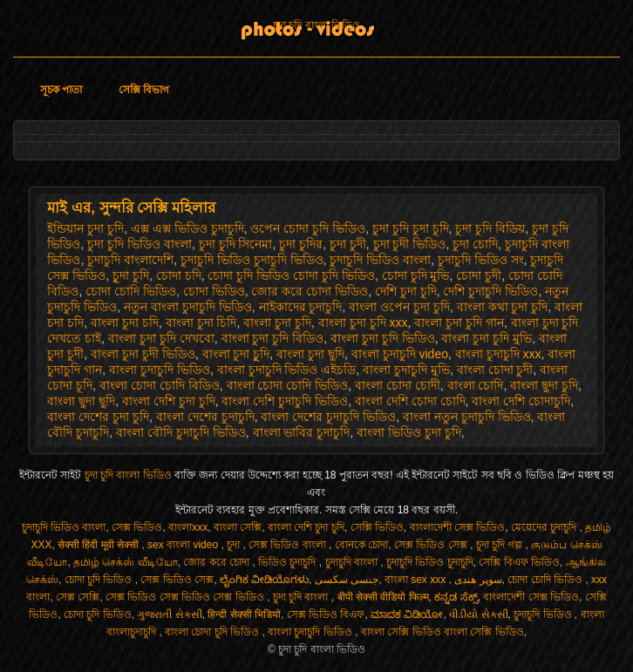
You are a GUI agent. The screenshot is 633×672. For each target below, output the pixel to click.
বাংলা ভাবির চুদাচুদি (302, 432)
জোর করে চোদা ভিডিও (310, 291)
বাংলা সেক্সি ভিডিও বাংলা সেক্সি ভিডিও (442, 632)
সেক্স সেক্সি (78, 597)
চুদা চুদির (301, 244)
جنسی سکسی (347, 580)
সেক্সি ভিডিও (377, 527)
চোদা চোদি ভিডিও (131, 291)
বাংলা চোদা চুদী (495, 370)
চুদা (235, 545)
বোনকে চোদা (361, 545)
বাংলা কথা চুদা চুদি (503, 307)
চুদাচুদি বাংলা (353, 562)
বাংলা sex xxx (417, 580)
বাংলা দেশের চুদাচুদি (205, 417)
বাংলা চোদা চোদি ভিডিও (288, 385)
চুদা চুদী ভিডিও (410, 244)
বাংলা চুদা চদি (125, 322)
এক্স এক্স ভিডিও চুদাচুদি (187, 228)
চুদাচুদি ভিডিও (544, 614)
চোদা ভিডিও (214, 291)
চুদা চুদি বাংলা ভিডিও (316, 25)
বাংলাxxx (188, 527)
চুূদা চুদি (131, 275)
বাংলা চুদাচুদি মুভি (406, 370)
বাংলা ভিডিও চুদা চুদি (409, 432)
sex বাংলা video (184, 545)
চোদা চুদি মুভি (416, 275)
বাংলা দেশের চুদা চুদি (98, 417)
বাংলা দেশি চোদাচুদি (521, 401)
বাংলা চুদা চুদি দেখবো (161, 338)
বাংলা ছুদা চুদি (544, 385)
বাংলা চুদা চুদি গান (459, 322)
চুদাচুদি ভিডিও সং (481, 260)
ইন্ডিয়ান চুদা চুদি (85, 228)
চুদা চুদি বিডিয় (490, 228)
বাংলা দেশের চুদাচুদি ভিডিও (328, 417)
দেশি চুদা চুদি (406, 291)
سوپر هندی (478, 580)
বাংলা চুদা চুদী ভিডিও (143, 354)
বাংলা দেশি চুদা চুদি (169, 401)
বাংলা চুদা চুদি (277, 322)
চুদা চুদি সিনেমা (236, 244)
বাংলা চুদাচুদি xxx (498, 354)
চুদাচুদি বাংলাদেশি (130, 260)
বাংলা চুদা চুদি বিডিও (273, 338)
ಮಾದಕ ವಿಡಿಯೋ (407, 614)
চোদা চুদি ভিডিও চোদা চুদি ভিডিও (291, 275)
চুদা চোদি (475, 244)
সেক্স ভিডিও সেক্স (432, 545)
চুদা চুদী (348, 244)
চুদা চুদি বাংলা (302, 597)
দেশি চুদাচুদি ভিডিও (490, 291)
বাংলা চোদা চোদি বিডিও (160, 385)
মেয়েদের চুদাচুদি (545, 527)
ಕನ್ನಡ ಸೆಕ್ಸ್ (456, 597)
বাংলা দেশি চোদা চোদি (410, 401)
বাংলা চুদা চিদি (201, 322)
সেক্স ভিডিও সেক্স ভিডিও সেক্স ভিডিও (186, 597)
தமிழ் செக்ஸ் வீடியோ (126, 562)
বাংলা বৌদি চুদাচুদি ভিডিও (181, 432)
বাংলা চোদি (476, 385)
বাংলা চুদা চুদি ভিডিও (383, 338)
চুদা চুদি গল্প (501, 545)
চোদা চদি (179, 275)
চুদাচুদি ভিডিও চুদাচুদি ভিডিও (252, 260)
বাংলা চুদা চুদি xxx (363, 322)
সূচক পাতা (61, 90)
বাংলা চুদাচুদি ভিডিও (160, 370)
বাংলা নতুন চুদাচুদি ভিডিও (467, 417)
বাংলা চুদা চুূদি (236, 354)
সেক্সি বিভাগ (144, 90)
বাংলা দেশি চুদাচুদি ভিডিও (285, 401)
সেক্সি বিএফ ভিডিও (519, 562)
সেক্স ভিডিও (137, 527)
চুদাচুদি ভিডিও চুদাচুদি (430, 562)
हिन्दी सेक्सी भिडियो (244, 614)
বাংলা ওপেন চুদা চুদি (399, 307)
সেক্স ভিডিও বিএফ (326, 614)
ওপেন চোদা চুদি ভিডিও (308, 228)
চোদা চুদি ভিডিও (100, 580)
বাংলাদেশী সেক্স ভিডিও (458, 527)
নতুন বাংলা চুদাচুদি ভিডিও (188, 307)
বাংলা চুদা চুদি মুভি (487, 338)
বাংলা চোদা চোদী (398, 385)
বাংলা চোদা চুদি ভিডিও (213, 632)
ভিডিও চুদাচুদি (289, 562)
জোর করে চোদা (218, 562)
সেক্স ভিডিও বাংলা (289, 545)
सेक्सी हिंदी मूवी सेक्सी (99, 545)
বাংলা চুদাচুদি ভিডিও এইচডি (287, 370)
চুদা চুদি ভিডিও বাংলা (140, 244)
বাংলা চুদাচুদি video (400, 354)
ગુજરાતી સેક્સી (169, 614)
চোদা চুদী (479, 275)
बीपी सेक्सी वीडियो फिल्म (383, 597)
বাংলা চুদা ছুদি (310, 354)
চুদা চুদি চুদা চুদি (411, 228)
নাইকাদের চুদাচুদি (301, 307)
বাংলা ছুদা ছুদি (81, 401)
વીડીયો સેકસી (478, 614)
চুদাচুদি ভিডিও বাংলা (380, 260)
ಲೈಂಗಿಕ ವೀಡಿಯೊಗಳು (264, 580)
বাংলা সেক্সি (238, 527)
